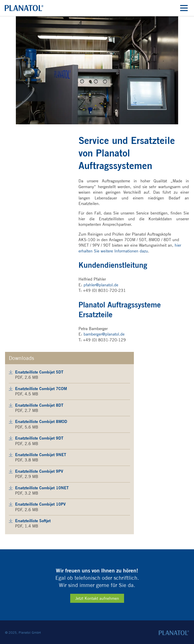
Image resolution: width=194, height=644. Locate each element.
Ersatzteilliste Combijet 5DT (39, 372)
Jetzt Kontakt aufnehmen (97, 598)
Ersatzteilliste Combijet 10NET (42, 488)
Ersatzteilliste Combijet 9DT (39, 438)
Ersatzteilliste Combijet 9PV (39, 471)
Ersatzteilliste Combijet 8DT (39, 405)
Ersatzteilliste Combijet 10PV (40, 504)
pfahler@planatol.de (101, 285)
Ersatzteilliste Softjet (33, 521)
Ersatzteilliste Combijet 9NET (41, 455)
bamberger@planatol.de (104, 334)
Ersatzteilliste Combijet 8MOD (41, 421)
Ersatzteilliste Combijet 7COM (41, 389)
